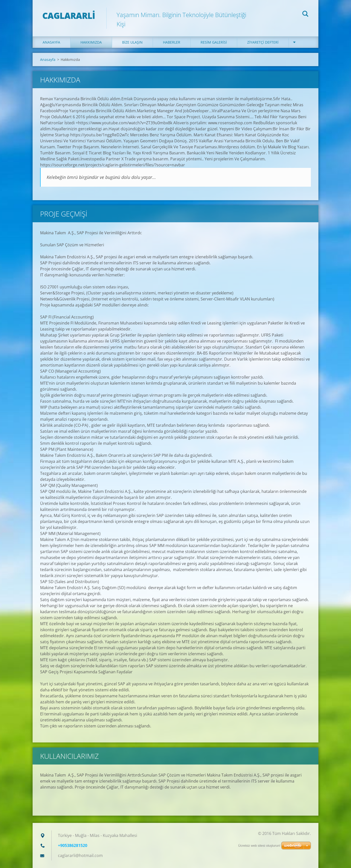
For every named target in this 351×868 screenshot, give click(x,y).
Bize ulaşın (132, 42)
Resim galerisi (214, 42)
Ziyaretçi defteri (263, 42)
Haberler (172, 42)
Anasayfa (51, 42)
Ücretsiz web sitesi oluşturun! (259, 846)
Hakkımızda (91, 42)
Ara (305, 15)
